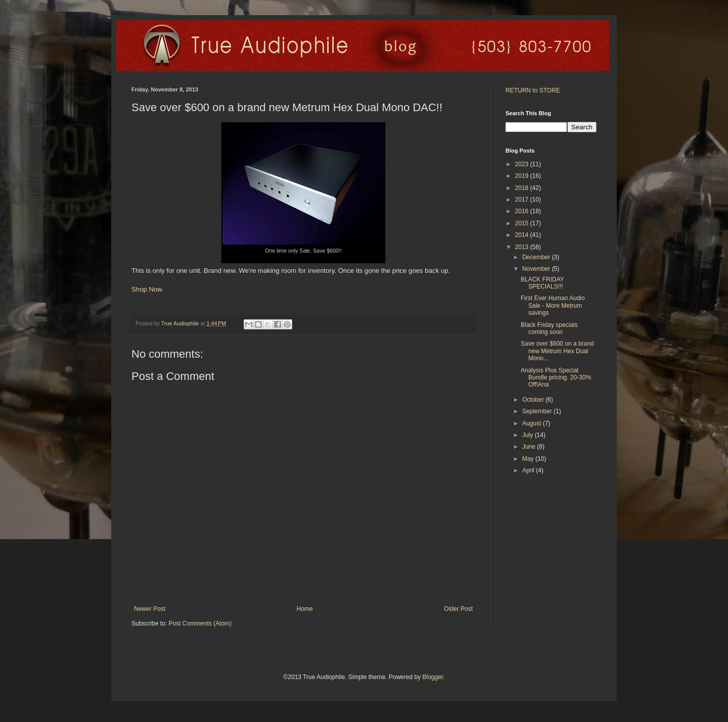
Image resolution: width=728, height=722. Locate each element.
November (537, 269)
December (537, 257)
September (538, 411)
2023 (523, 164)
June (530, 447)
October (534, 400)
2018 (523, 188)
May (529, 459)
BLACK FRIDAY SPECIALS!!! (542, 283)
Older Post (458, 609)
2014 (523, 235)
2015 (523, 223)
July (529, 435)
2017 (523, 200)
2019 (523, 176)
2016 (523, 211)
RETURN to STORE (533, 90)
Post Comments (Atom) (200, 623)
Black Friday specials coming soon (549, 328)
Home (305, 609)
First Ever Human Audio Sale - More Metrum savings (553, 305)
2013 (523, 247)
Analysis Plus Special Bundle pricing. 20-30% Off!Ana (556, 378)
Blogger (433, 677)
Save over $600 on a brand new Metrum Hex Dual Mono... (557, 351)
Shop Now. (148, 289)
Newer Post (150, 609)
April (529, 470)
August (533, 423)
